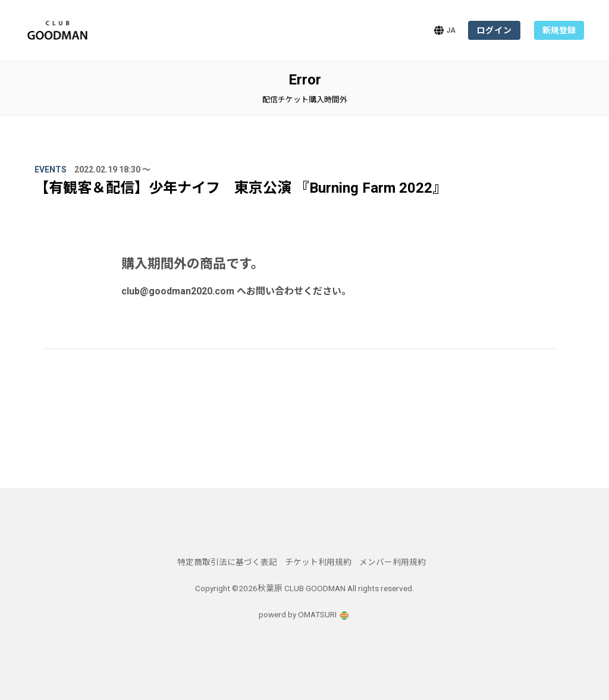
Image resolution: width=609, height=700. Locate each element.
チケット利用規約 (318, 562)
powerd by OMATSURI (304, 614)
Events (51, 169)
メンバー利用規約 (393, 562)
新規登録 (559, 30)
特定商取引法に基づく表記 (227, 562)
